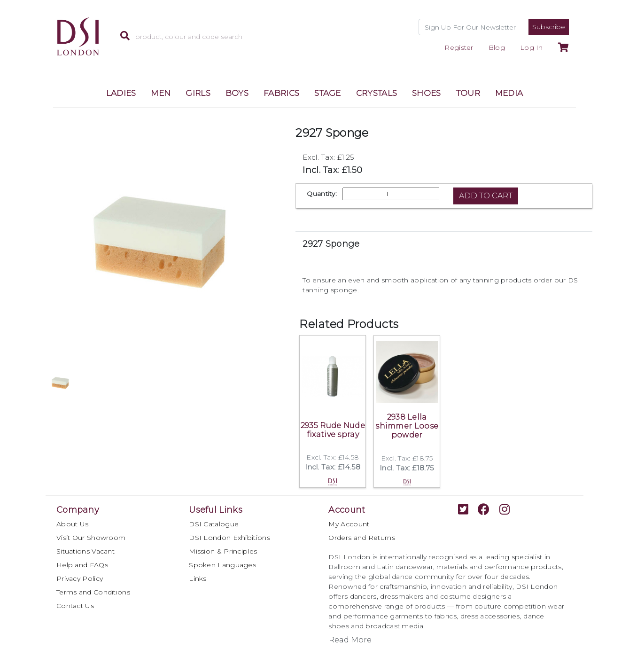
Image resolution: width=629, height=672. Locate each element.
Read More (350, 640)
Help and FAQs (82, 565)
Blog (497, 47)
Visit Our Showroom (91, 538)
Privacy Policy (80, 578)
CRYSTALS (377, 93)
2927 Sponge (331, 244)
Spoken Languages (222, 565)
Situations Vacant (85, 551)
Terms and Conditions (93, 592)
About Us (72, 524)
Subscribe (549, 27)
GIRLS (198, 93)
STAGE (328, 93)
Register (459, 47)
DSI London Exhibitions (229, 538)
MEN (161, 93)
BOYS (237, 93)
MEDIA (509, 93)
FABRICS (281, 93)
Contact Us (75, 606)
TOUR (468, 93)
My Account (349, 524)
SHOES (427, 93)
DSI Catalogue (214, 524)
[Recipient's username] (474, 27)
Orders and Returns (361, 538)
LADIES (121, 93)
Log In (532, 47)
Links (198, 578)
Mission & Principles (223, 551)
